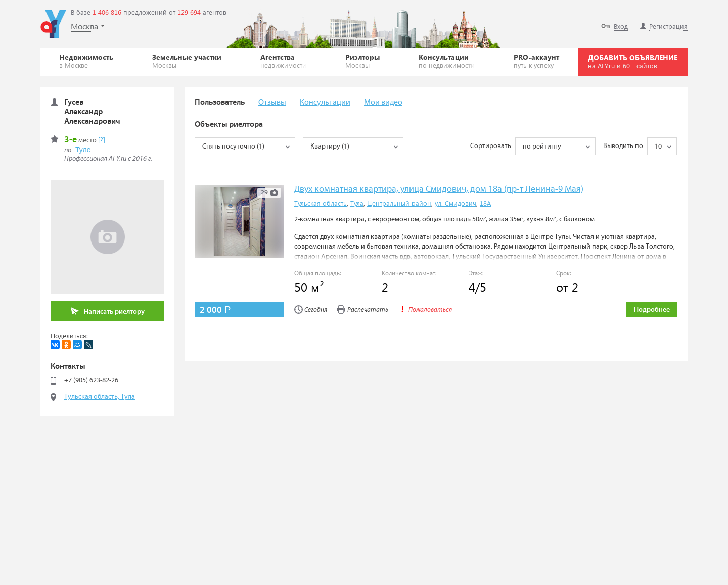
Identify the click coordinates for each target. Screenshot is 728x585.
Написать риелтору (108, 311)
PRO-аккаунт (536, 61)
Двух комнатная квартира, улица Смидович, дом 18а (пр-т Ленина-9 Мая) (439, 190)
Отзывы (272, 102)
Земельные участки (187, 61)
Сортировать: (491, 146)
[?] (102, 140)
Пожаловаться (425, 310)
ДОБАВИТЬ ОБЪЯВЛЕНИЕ (633, 61)
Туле (83, 150)
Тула (357, 203)
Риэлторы (362, 61)
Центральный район (399, 203)
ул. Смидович (456, 203)
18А (485, 203)
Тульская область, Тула (100, 397)
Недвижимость (86, 61)
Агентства (283, 61)
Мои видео (383, 102)
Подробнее (652, 310)
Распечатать (363, 310)
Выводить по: (624, 146)
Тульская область (321, 203)
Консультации (447, 61)
